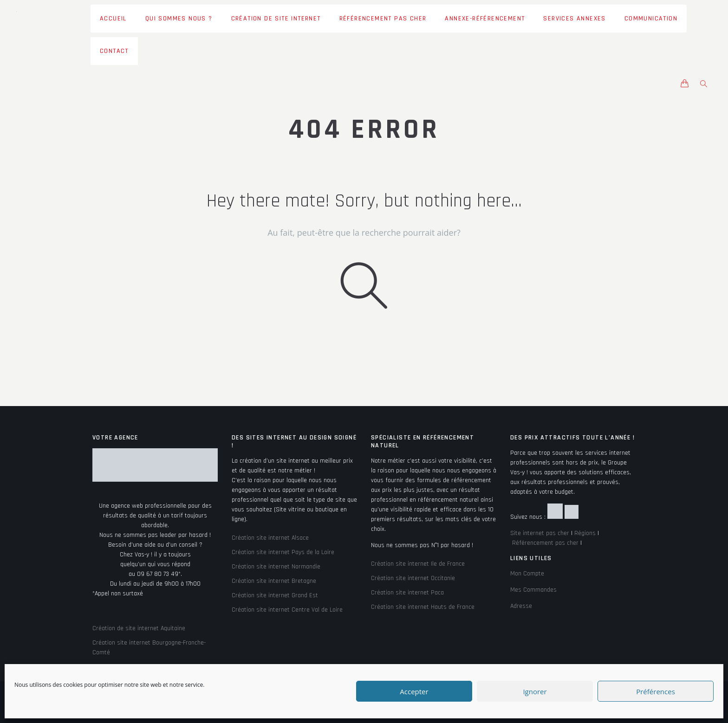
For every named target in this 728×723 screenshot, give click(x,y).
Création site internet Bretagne (274, 581)
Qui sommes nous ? (179, 19)
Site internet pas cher (540, 533)
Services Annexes (574, 19)
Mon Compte (527, 574)
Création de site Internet (276, 19)
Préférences (656, 691)
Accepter (414, 691)
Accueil (113, 19)
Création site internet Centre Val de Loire (287, 610)
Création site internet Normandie (276, 567)
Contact (114, 51)
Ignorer (535, 691)
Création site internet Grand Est (275, 595)
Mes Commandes (533, 590)
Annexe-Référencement (485, 19)
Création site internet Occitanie (413, 578)
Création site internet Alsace (270, 538)
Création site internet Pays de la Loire (283, 552)
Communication (651, 19)
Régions (585, 533)
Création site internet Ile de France (418, 564)
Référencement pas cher (383, 19)
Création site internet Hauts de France (423, 607)
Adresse (521, 606)
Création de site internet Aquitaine (139, 628)
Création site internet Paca (407, 593)
